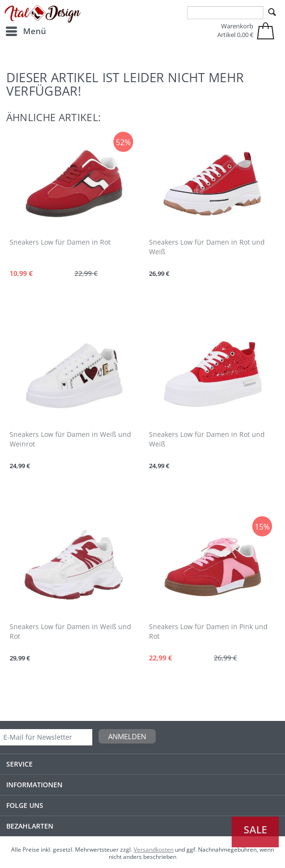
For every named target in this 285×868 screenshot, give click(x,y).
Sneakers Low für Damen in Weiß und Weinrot (70, 439)
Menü (26, 30)
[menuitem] (25, 31)
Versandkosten (154, 849)
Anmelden (127, 736)
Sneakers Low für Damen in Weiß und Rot (70, 631)
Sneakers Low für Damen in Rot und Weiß (207, 247)
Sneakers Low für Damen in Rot (60, 242)
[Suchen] (272, 12)
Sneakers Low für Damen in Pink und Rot (208, 631)
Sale (255, 830)
